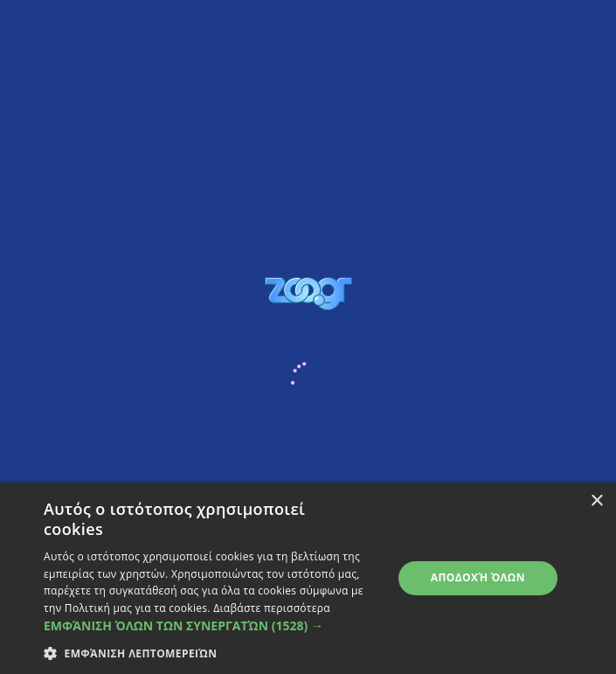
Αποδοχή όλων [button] (478, 577)
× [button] (596, 501)
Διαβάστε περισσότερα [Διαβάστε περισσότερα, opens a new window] (272, 608)
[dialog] (308, 578)
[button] (213, 625)
